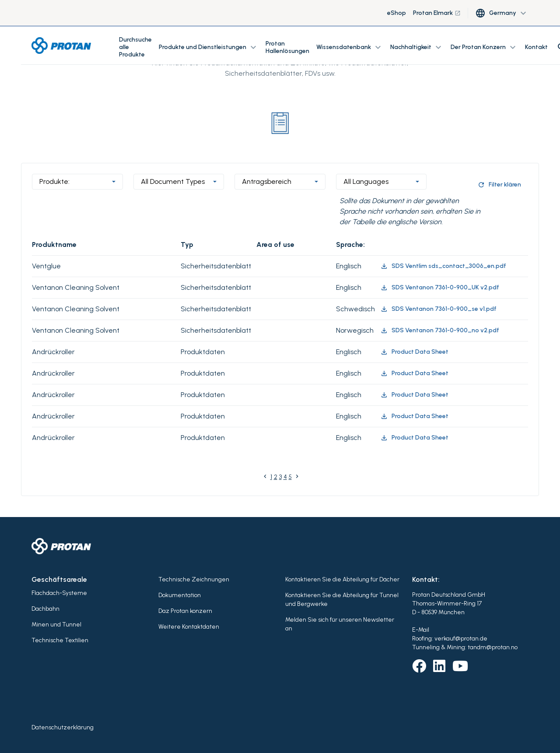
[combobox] (77, 182)
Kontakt (536, 47)
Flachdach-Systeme (59, 593)
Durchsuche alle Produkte (135, 47)
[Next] (297, 478)
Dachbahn (45, 609)
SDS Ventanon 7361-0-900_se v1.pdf (438, 309)
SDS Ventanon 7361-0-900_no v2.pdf (440, 331)
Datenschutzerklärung (63, 727)
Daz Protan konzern (185, 611)
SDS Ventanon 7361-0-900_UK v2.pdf (440, 288)
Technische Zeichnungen (194, 579)
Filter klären (499, 185)
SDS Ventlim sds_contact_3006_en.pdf (443, 266)
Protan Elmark (437, 13)
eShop (397, 13)
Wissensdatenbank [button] (350, 47)
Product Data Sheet (414, 352)
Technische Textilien (60, 640)
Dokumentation (180, 595)
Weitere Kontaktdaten (189, 627)
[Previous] (265, 478)
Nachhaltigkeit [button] (417, 47)
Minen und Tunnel (56, 625)
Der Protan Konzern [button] (484, 47)
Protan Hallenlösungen (287, 47)
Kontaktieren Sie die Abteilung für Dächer (342, 579)
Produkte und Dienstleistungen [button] (209, 47)
